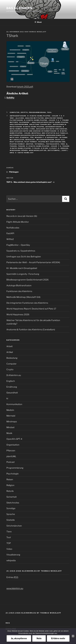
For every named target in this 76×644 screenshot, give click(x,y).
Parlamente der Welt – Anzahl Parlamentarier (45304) (33, 262)
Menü (38, 22)
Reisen (10, 479)
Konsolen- (30, 140)
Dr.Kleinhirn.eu (14, 375)
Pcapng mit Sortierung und (52, 142)
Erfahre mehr (58, 638)
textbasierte (53, 144)
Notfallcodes (13, 228)
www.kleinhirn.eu (15, 588)
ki (7, 398)
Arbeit (9, 346)
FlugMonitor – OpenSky (18, 245)
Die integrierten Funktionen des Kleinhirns (27, 303)
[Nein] (73, 636)
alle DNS (20, 118)
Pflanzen (11, 451)
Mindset (10, 427)
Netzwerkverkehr (45, 140)
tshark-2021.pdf (25, 87)
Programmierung (37, 112)
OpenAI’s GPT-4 (14, 439)
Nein (39, 638)
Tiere (9, 532)
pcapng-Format (17, 144)
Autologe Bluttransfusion (19, 285)
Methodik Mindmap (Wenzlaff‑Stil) (23, 297)
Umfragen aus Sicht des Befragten (24, 257)
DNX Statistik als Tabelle (55, 133)
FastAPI (10, 233)
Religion (10, 485)
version (64, 148)
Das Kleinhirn (19, 8)
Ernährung (12, 387)
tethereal (40, 144)
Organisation (13, 445)
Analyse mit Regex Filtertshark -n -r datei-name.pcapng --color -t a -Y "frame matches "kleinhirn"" (39, 120)
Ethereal (25, 137)
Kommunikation (14, 404)
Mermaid (11, 416)
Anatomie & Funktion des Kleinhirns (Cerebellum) (31, 330)
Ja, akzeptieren (19, 638)
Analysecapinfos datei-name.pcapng (50, 122)
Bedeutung (12, 358)
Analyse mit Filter (34, 118)
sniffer (30, 144)
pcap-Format (31, 142)
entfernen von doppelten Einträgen (27, 135)
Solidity (10, 98)
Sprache (11, 514)
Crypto (24, 112)
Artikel (10, 352)
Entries (12, 577)
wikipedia (11, 560)
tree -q (64, 144)
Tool (49, 112)
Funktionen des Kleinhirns (19, 291)
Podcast (11, 462)
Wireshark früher (19, 150)
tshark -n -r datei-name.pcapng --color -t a (40, 146)
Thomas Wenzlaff (37, 32)
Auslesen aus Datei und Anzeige (52, 129)
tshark (13, 146)
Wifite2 (10, 239)
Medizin (10, 410)
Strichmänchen (14, 526)
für (32, 137)
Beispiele (36, 133)
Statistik (11, 520)
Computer (15, 112)
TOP (9, 543)
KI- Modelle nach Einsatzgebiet (22, 268)
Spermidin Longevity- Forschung (23, 274)
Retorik (10, 491)
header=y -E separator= (47, 137)
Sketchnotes (13, 503)
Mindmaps (12, 422)
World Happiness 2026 (18, 314)
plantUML (11, 456)
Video (9, 549)
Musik (9, 433)
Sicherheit (12, 497)
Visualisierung (13, 555)
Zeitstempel (54, 150)
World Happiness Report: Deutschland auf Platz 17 (31, 309)
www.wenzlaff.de (38, 150)
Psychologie (12, 474)
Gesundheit (12, 393)
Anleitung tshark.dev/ (41, 124)
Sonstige (11, 508)
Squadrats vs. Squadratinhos (21, 251)
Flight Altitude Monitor (18, 222)
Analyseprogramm (19, 124)
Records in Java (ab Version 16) (22, 216)
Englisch (11, 381)
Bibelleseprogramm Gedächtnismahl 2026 (27, 280)
